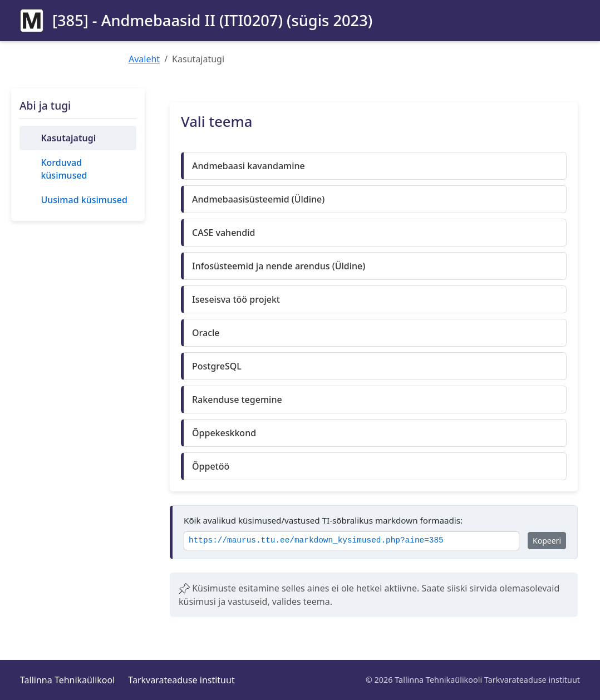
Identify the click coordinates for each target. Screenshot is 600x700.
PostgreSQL (217, 366)
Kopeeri (547, 541)
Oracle (206, 333)
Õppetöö (211, 466)
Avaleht (144, 59)
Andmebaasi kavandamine (249, 166)
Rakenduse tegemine (237, 400)
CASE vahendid (224, 233)
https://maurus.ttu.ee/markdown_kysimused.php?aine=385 (316, 541)
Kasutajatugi (68, 138)
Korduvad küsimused (64, 169)
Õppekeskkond (224, 433)
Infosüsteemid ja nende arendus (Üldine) (279, 266)
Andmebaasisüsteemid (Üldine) (258, 199)
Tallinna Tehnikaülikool (67, 680)
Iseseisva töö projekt (236, 299)
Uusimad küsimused (84, 200)
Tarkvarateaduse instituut (181, 680)
